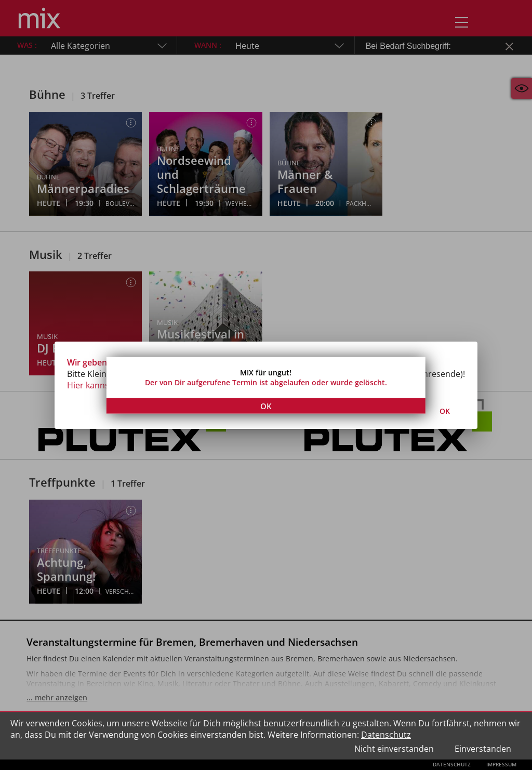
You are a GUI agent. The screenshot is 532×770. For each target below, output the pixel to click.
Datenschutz (386, 735)
